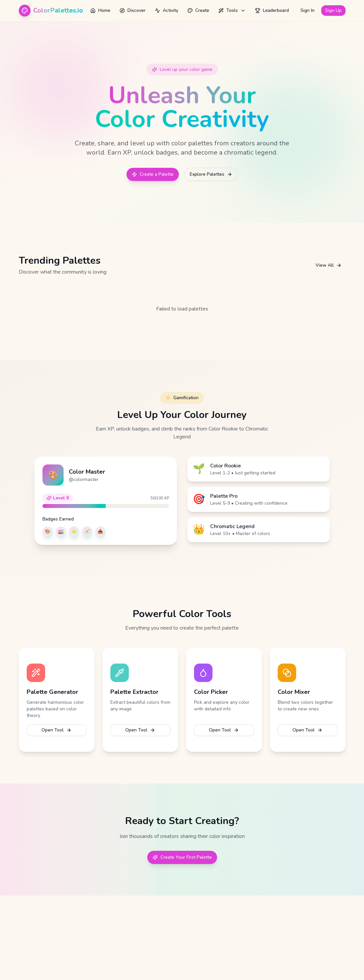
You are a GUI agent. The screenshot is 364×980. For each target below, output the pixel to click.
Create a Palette (153, 174)
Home (100, 10)
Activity (167, 10)
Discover (133, 10)
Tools (232, 10)
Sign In (308, 10)
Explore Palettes (211, 174)
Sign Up (333, 10)
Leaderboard (272, 10)
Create (198, 10)
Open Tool (56, 730)
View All (329, 265)
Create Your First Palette (182, 857)
